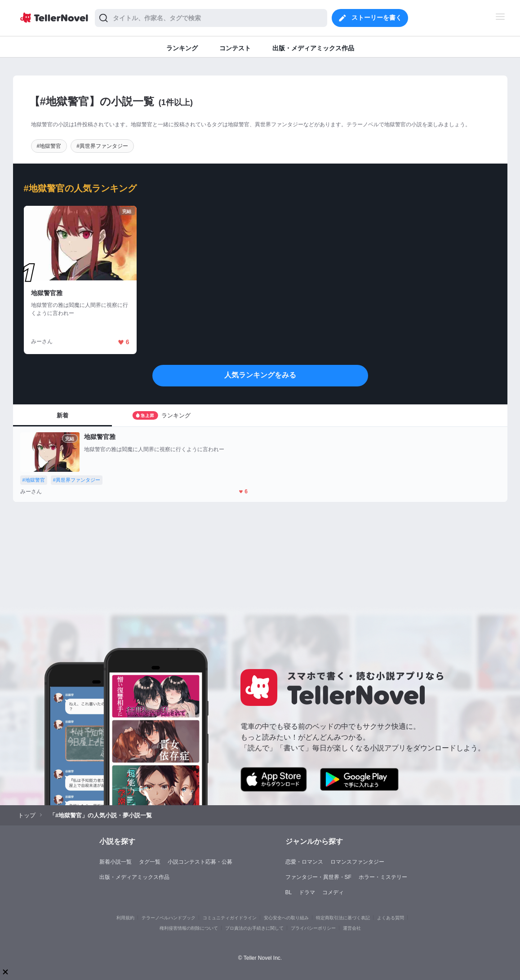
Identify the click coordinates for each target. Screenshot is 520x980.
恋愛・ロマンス (304, 862)
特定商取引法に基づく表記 (343, 918)
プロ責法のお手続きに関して (254, 928)
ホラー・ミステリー (383, 877)
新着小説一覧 (116, 862)
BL (289, 892)
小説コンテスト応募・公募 (200, 862)
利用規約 (125, 918)
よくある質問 (391, 918)
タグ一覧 (150, 862)
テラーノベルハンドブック (169, 918)
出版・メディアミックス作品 (134, 877)
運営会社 (352, 928)
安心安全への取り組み (286, 918)
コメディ (333, 892)
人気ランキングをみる (260, 375)
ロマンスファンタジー (357, 862)
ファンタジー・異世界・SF (318, 877)
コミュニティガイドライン (230, 918)
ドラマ (307, 892)
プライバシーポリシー (313, 928)
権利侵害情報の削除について (189, 928)
